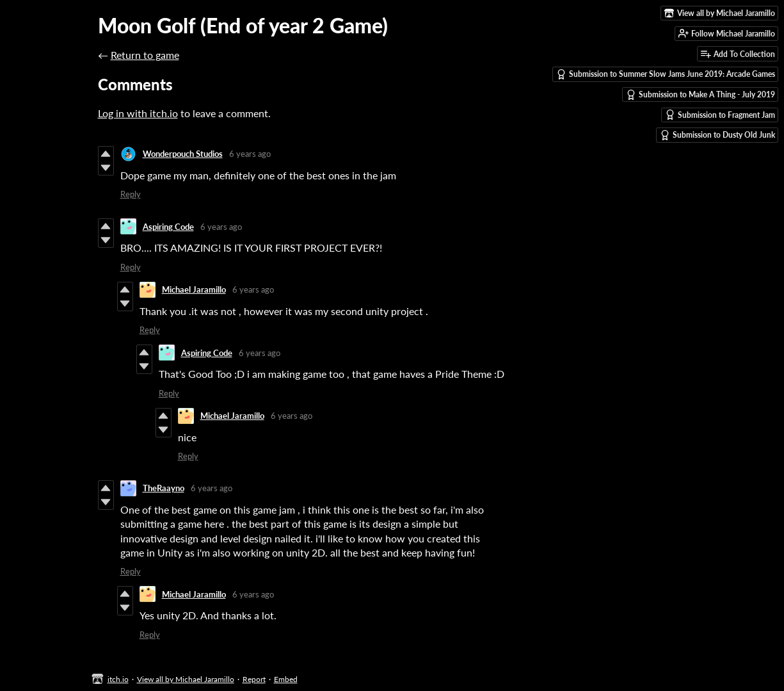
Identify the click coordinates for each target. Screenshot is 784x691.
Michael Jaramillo (194, 289)
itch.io (118, 679)
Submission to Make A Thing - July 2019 (700, 95)
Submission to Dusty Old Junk (717, 135)
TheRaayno (164, 488)
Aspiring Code (168, 227)
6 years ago (250, 154)
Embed (286, 679)
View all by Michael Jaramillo (186, 679)
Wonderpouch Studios (183, 154)
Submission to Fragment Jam (720, 115)
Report (254, 679)
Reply (131, 194)
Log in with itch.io (138, 113)
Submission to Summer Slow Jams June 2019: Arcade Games (666, 74)
